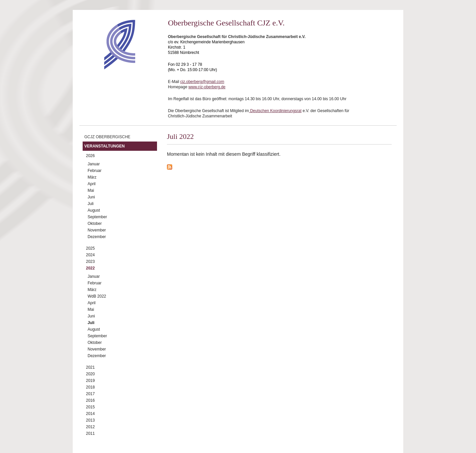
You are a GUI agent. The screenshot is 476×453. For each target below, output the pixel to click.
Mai (91, 190)
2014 (90, 414)
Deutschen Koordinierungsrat (275, 111)
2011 (90, 433)
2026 (90, 156)
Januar (94, 164)
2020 (90, 374)
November (97, 230)
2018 (90, 387)
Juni (91, 197)
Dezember (97, 237)
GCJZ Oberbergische (107, 137)
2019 (90, 381)
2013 (90, 420)
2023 (90, 262)
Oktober (95, 224)
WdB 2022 (97, 296)
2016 (90, 400)
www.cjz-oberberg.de (207, 87)
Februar (95, 171)
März (92, 177)
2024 (90, 255)
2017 (90, 394)
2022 (90, 268)
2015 (90, 407)
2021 (90, 367)
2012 (90, 427)
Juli (91, 204)
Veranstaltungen (104, 146)
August (94, 210)
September (97, 217)
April (92, 184)
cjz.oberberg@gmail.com (202, 82)
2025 (90, 248)
